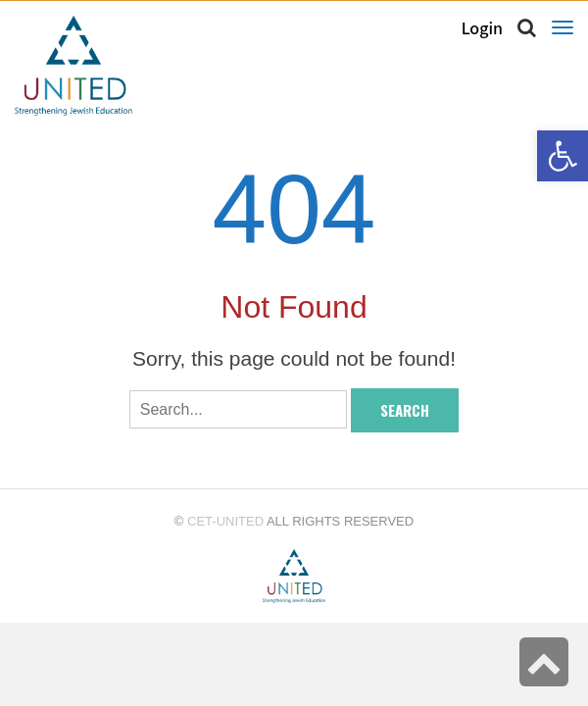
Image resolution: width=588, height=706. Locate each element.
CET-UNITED (225, 521)
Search (405, 410)
